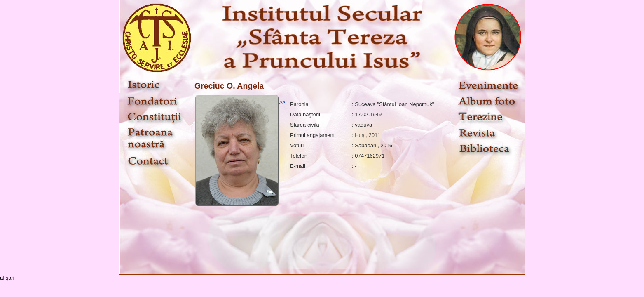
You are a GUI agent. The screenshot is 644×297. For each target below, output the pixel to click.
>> (282, 102)
